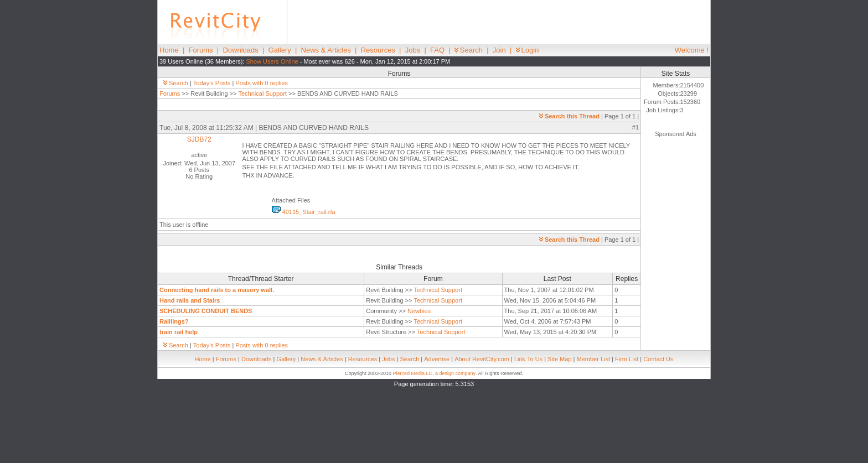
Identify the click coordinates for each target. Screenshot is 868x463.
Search (469, 50)
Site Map (559, 359)
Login (528, 50)
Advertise (437, 359)
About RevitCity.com (482, 359)
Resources (378, 50)
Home (169, 50)
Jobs (413, 50)
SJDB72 (199, 139)
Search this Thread (569, 116)
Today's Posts (212, 83)
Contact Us (658, 359)
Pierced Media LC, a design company (434, 373)
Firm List (627, 359)
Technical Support (262, 93)
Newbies (419, 311)
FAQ (437, 50)
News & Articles (326, 50)
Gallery (280, 50)
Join (499, 50)
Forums (201, 50)
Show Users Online (272, 61)
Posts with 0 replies (262, 83)
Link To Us (528, 359)
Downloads (240, 50)
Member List (593, 359)
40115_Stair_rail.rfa (304, 212)
